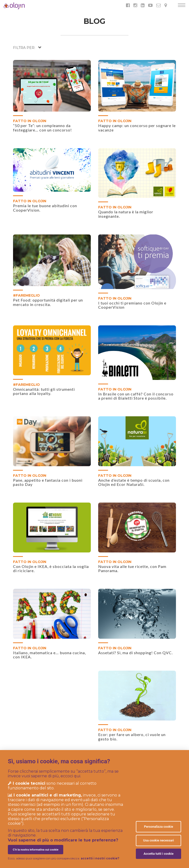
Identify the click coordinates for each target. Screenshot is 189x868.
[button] (27, 48)
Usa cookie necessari (159, 840)
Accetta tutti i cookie (158, 854)
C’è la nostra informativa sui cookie (36, 850)
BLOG (94, 21)
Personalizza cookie (158, 827)
